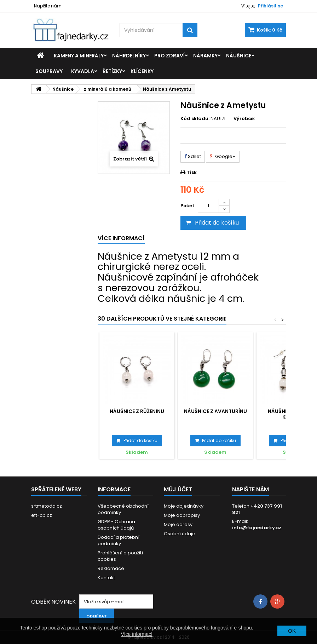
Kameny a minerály (79, 56)
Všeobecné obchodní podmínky (123, 509)
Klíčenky (142, 71)
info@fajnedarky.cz (257, 528)
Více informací (136, 634)
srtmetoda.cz (47, 506)
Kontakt (106, 578)
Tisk (192, 172)
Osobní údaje (180, 534)
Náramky (205, 56)
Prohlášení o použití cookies (120, 556)
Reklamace (111, 568)
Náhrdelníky (129, 56)
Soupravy (49, 71)
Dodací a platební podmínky (119, 540)
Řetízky (112, 71)
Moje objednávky (184, 506)
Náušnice (239, 56)
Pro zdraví (169, 56)
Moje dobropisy (182, 515)
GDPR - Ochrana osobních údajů (116, 525)
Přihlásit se (270, 6)
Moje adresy (178, 524)
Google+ (223, 156)
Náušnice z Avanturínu (215, 411)
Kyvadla (83, 71)
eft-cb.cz (42, 515)
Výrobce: (244, 119)
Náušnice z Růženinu (137, 411)
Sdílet (193, 156)
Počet (187, 206)
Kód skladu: (195, 119)
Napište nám (48, 6)
